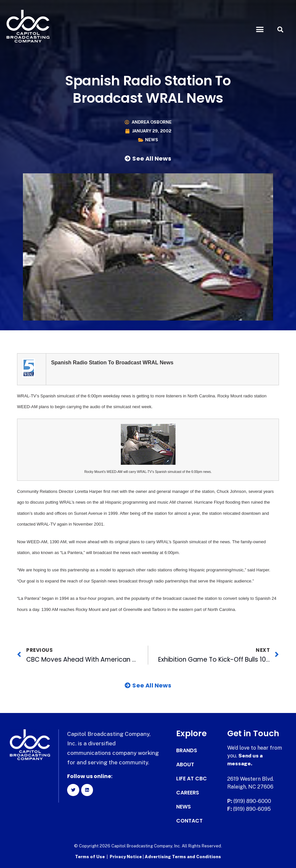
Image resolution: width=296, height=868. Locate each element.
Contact (189, 821)
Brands (187, 751)
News (152, 140)
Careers (188, 793)
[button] (260, 29)
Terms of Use (90, 857)
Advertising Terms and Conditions (183, 857)
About (185, 765)
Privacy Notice (126, 857)
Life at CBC (192, 779)
